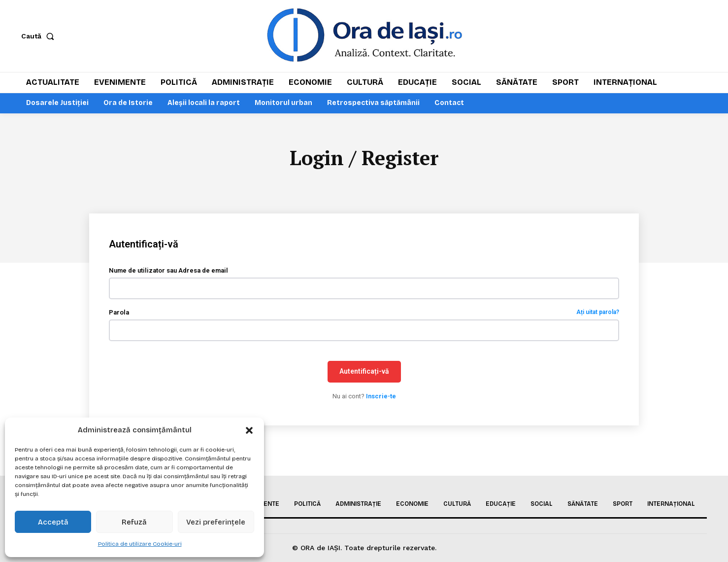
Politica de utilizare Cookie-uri (140, 544)
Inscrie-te (381, 397)
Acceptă (53, 522)
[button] (249, 430)
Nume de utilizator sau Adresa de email (168, 271)
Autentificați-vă (364, 372)
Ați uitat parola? (598, 313)
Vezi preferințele (216, 522)
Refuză (134, 522)
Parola (364, 313)
